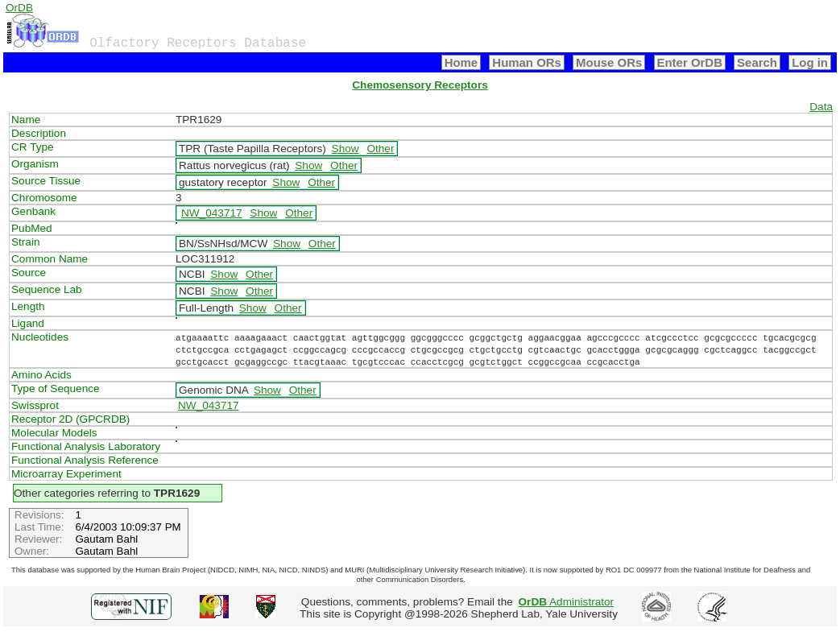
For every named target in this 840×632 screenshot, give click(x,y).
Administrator (567, 602)
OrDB (19, 8)
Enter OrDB (690, 62)
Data (821, 107)
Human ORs (527, 62)
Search (757, 62)
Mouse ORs (609, 62)
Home (461, 62)
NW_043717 (212, 213)
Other (380, 149)
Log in (810, 62)
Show (346, 149)
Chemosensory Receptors (420, 85)
